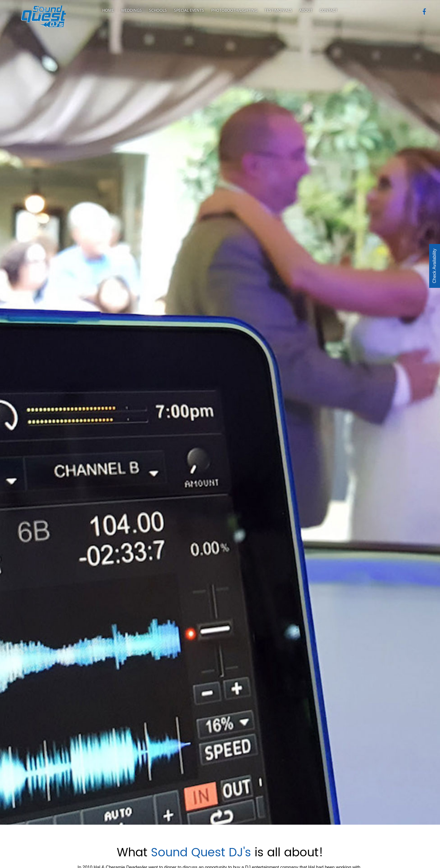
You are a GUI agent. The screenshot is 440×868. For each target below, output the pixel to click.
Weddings (131, 10)
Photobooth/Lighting (234, 10)
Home (108, 10)
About (306, 10)
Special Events (189, 10)
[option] (220, 412)
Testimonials (278, 10)
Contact (329, 10)
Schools (158, 10)
